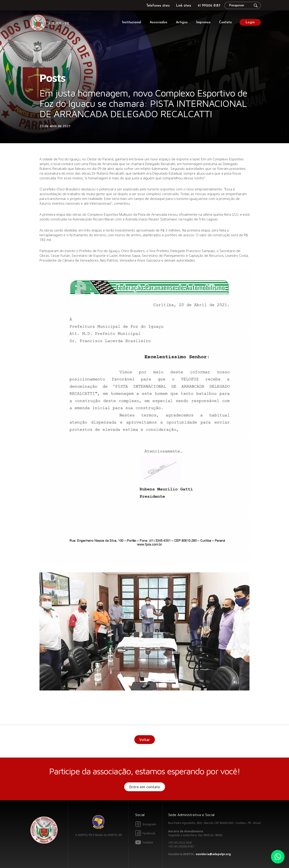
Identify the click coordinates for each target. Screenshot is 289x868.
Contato (225, 22)
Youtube (148, 842)
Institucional (132, 22)
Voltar (145, 740)
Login (250, 22)
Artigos (182, 22)
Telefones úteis (158, 6)
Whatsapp (278, 857)
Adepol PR (51, 23)
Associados (158, 22)
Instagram (149, 824)
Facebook (149, 833)
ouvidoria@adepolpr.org (213, 854)
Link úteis (184, 6)
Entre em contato (145, 787)
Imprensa (203, 22)
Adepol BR (98, 822)
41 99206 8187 (209, 6)
